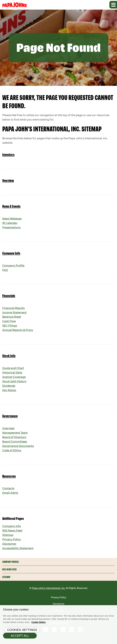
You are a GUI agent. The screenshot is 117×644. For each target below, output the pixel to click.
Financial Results (14, 309)
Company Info (11, 254)
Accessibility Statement (18, 554)
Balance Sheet (12, 319)
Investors (8, 155)
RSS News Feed (13, 535)
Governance (10, 419)
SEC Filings (10, 328)
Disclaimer (10, 549)
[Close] (114, 609)
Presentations (12, 229)
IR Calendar (10, 224)
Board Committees (15, 445)
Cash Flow (9, 323)
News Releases (12, 219)
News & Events (11, 207)
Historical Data (12, 375)
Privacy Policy (12, 544)
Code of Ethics (12, 455)
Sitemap (8, 540)
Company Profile (14, 267)
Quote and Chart (14, 371)
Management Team (15, 436)
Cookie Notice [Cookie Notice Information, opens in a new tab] (38, 623)
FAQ (5, 271)
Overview (8, 181)
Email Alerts (10, 497)
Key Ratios (9, 393)
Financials (9, 297)
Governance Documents (19, 450)
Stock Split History (15, 384)
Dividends (9, 389)
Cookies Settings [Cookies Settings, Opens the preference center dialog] (22, 630)
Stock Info (9, 358)
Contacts (8, 493)
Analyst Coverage (14, 380)
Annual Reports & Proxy (18, 332)
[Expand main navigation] (113, 5)
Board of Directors (15, 441)
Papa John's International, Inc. (49, 594)
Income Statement (15, 314)
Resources (9, 480)
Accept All (20, 636)
